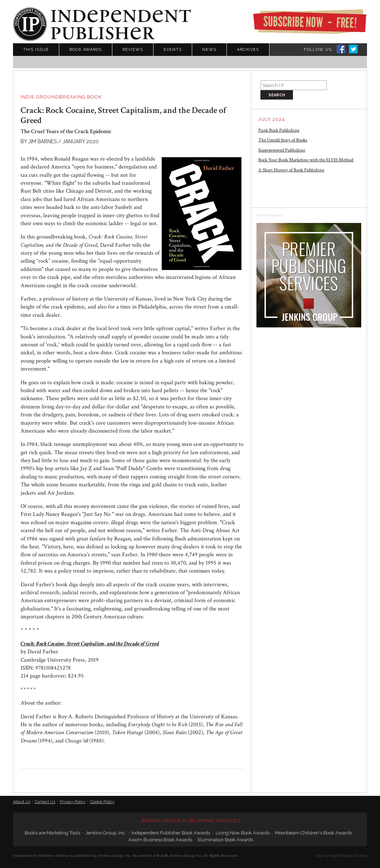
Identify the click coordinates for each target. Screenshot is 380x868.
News (209, 50)
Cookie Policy (102, 802)
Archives (248, 50)
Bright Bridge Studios (348, 856)
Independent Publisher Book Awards (171, 833)
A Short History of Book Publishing (291, 170)
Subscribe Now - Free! (310, 22)
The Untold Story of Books (283, 140)
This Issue (36, 50)
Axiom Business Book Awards (160, 840)
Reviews (133, 50)
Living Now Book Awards (243, 833)
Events (173, 50)
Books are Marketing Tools (52, 833)
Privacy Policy (73, 802)
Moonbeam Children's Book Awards (313, 833)
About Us (22, 802)
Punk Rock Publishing (279, 130)
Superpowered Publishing (282, 150)
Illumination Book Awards (225, 840)
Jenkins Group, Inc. (106, 833)
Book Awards (86, 50)
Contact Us (45, 802)
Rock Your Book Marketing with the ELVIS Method (306, 160)
